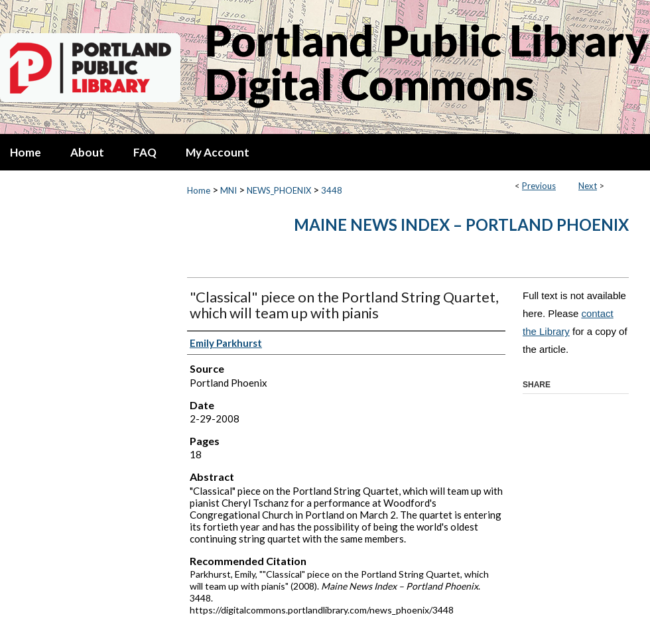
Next (588, 186)
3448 (332, 190)
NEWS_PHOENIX (279, 190)
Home (199, 190)
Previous (539, 186)
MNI (228, 190)
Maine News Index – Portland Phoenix (461, 225)
